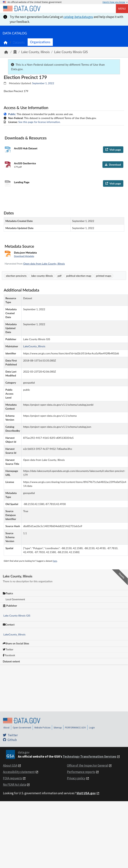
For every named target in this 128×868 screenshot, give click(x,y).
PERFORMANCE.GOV (75, 728)
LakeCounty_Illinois (14, 634)
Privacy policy (76, 778)
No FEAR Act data (15, 785)
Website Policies (42, 728)
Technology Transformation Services (89, 756)
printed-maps (104, 276)
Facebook (9, 655)
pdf (60, 276)
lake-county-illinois (42, 276)
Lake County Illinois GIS (71, 52)
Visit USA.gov (86, 793)
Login (92, 728)
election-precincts (16, 276)
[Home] (22, 9)
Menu (122, 9)
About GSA (10, 765)
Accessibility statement (19, 772)
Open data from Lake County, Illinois (44, 264)
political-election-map (79, 276)
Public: (12, 114)
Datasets (19, 42)
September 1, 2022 (43, 83)
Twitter (8, 649)
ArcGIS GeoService (25, 163)
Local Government (15, 599)
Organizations (40, 42)
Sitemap (58, 728)
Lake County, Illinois (35, 52)
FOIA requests (13, 778)
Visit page (113, 150)
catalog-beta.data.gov (78, 17)
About (6, 728)
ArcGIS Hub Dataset (26, 148)
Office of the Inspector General (88, 765)
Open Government (22, 728)
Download (113, 165)
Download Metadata (24, 256)
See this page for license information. (39, 122)
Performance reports (81, 772)
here (55, 561)
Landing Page (22, 182)
